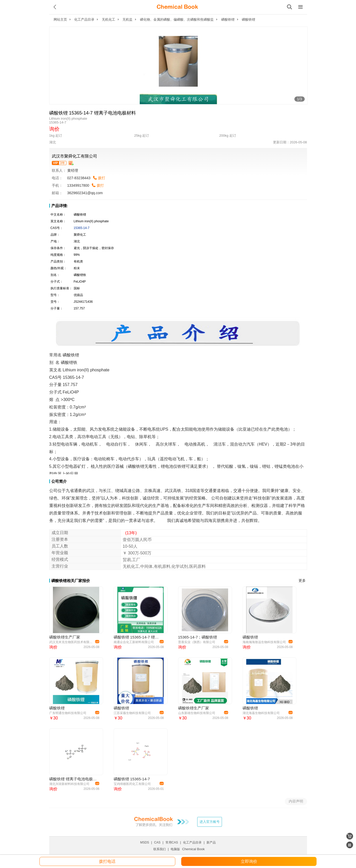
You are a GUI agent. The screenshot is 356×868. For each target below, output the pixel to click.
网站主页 (60, 19)
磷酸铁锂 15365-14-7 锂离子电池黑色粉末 (138, 637)
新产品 (211, 842)
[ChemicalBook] (177, 7)
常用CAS (172, 842)
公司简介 (59, 481)
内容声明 (296, 801)
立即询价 (249, 861)
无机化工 (109, 19)
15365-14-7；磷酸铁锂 (198, 637)
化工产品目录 (84, 19)
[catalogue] (350, 845)
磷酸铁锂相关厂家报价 (71, 581)
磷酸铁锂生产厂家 (65, 637)
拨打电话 (107, 861)
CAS (157, 842)
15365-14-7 (82, 228)
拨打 (102, 178)
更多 (302, 581)
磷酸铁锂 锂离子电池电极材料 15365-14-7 (74, 779)
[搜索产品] (289, 7)
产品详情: (60, 206)
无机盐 (127, 19)
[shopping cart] (350, 836)
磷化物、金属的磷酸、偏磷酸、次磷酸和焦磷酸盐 (177, 19)
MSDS (145, 842)
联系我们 (160, 849)
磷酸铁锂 (228, 19)
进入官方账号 (210, 822)
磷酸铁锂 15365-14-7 (132, 779)
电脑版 (175, 849)
